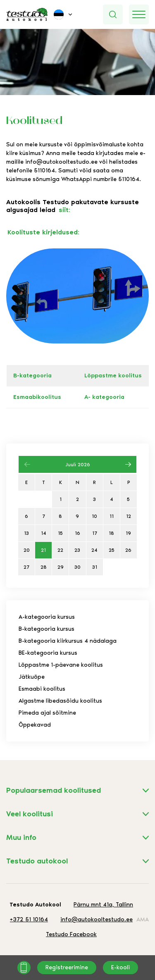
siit (64, 210)
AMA (143, 919)
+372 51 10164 (29, 919)
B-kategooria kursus (46, 629)
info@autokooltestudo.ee (61, 162)
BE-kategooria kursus (48, 653)
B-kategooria (32, 376)
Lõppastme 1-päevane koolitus (61, 665)
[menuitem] (64, 14)
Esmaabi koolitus (42, 689)
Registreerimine (67, 967)
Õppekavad (35, 725)
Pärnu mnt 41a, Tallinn (103, 905)
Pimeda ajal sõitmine (47, 713)
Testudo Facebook (71, 934)
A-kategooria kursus (47, 617)
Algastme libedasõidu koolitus (60, 701)
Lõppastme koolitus (113, 376)
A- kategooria (104, 397)
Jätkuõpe (32, 677)
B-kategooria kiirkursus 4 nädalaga (68, 641)
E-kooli (120, 967)
